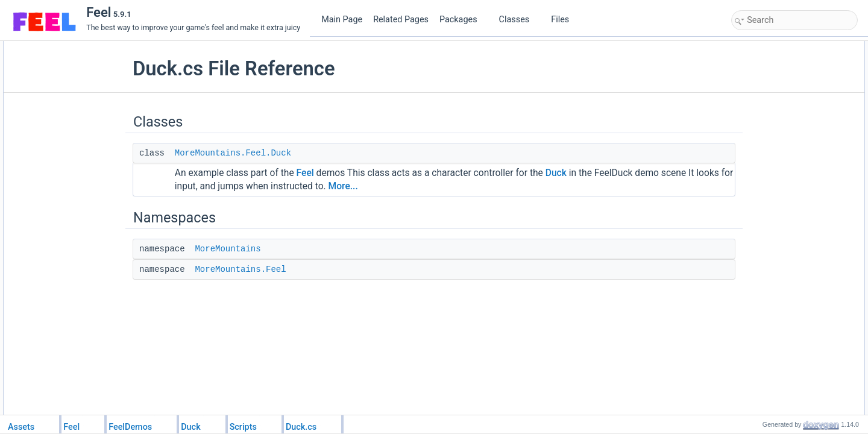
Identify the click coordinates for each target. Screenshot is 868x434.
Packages (463, 20)
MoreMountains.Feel (268, 269)
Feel (333, 173)
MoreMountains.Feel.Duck (261, 153)
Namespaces (756, 74)
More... (445, 186)
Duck (584, 173)
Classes (519, 20)
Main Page (342, 20)
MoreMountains (255, 249)
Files (565, 20)
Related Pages (401, 20)
